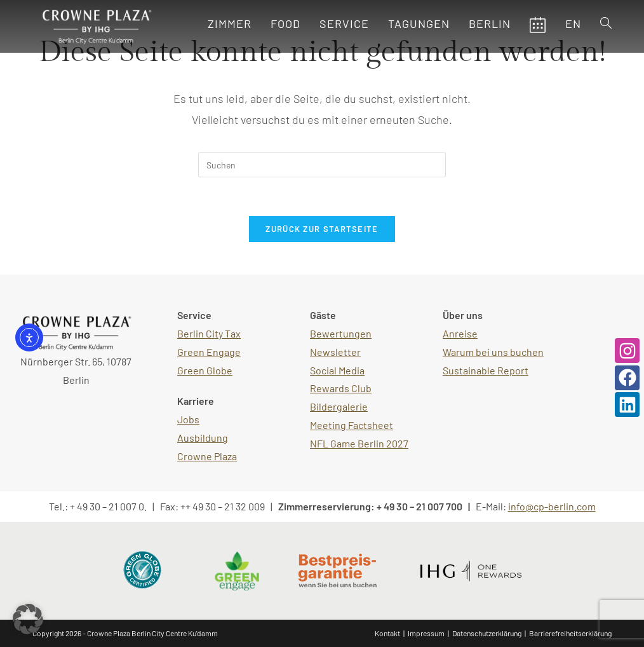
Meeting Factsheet (352, 425)
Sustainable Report (486, 370)
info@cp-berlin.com (552, 506)
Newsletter (335, 352)
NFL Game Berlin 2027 (359, 443)
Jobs (188, 419)
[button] (28, 619)
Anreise (460, 333)
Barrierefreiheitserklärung (570, 633)
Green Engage (209, 352)
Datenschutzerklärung (487, 633)
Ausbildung (203, 438)
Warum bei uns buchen (493, 352)
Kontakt (387, 633)
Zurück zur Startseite (322, 229)
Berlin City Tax (209, 333)
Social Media (337, 370)
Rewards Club (341, 388)
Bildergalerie (339, 406)
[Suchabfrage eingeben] (322, 165)
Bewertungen (341, 333)
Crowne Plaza (207, 456)
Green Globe (205, 370)
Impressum (426, 633)
